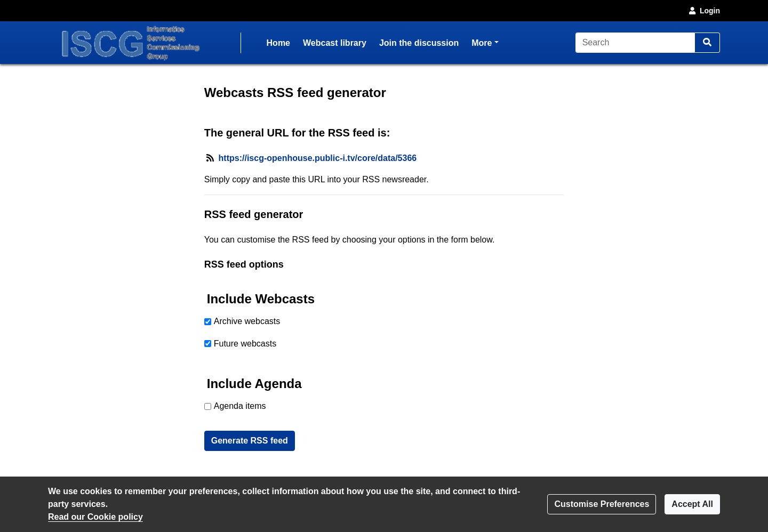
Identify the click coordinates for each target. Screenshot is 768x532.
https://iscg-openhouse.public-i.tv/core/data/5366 (318, 158)
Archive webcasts (247, 321)
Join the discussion (419, 43)
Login (703, 11)
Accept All (692, 504)
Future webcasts (245, 344)
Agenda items (240, 406)
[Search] (635, 43)
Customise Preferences (602, 504)
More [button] (485, 42)
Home (278, 43)
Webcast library (335, 43)
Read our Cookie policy (95, 517)
